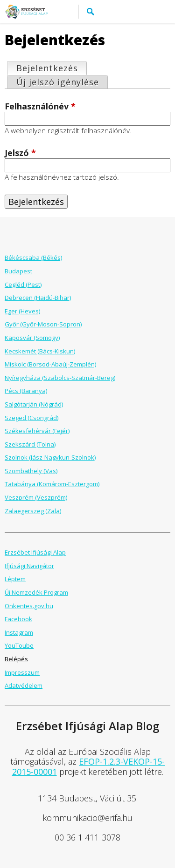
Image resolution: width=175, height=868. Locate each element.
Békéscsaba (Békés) (33, 258)
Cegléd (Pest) (23, 285)
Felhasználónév (40, 107)
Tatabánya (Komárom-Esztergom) (52, 484)
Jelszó (20, 153)
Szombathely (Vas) (31, 471)
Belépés (16, 659)
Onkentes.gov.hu (29, 606)
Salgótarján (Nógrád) (34, 404)
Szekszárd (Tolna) (30, 444)
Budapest (18, 271)
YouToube (19, 645)
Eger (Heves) (22, 311)
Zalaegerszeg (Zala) (33, 511)
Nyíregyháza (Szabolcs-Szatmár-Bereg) (60, 378)
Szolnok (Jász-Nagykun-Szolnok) (50, 457)
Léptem (15, 579)
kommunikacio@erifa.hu (87, 818)
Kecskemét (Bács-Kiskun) (40, 351)
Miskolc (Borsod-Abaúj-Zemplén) (50, 364)
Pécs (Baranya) (26, 391)
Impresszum (22, 672)
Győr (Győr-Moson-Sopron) (43, 324)
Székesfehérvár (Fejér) (37, 431)
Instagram (19, 632)
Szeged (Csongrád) (31, 418)
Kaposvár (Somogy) (32, 338)
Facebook (18, 619)
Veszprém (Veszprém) (36, 497)
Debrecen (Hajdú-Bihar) (38, 298)
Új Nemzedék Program (36, 592)
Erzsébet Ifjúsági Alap (35, 552)
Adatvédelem (24, 685)
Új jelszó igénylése (58, 82)
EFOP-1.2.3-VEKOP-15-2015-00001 (89, 766)
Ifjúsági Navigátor (29, 566)
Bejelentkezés (51, 68)
